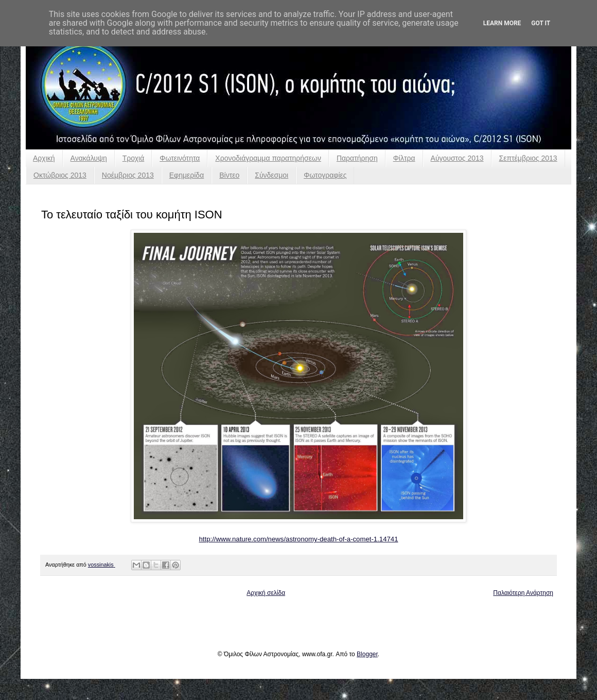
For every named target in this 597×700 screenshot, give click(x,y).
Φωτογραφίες (325, 175)
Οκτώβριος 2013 (60, 175)
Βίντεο (229, 175)
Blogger (367, 654)
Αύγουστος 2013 (457, 158)
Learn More (502, 23)
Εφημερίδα (187, 175)
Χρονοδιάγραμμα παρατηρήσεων (268, 158)
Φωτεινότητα (180, 158)
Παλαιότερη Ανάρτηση (523, 593)
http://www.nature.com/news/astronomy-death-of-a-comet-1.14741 (298, 539)
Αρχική (44, 158)
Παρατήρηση (357, 158)
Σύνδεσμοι (271, 175)
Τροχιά (133, 158)
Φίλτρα (404, 158)
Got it (541, 23)
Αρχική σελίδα (266, 593)
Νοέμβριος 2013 (128, 175)
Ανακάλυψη (89, 158)
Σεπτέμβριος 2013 (528, 158)
